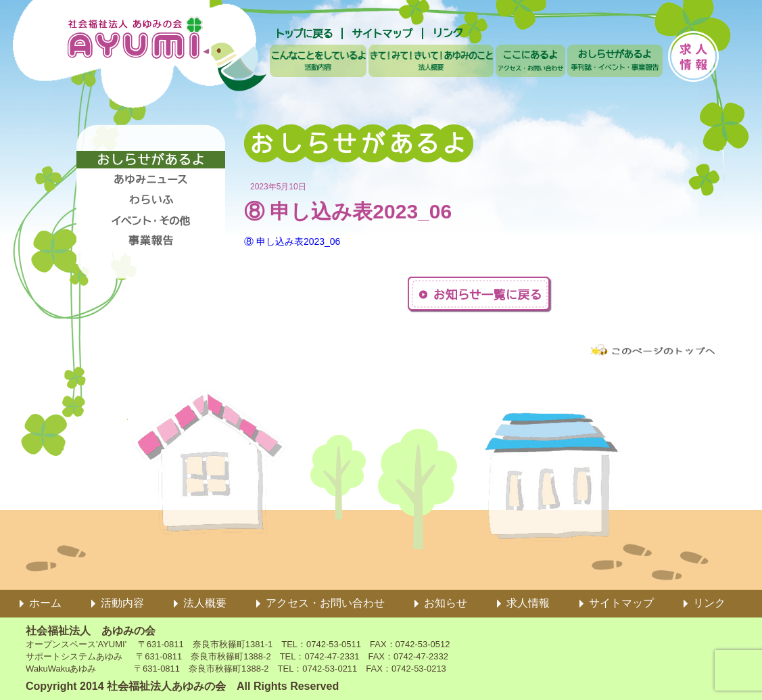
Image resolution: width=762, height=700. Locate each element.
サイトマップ (621, 603)
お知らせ (446, 603)
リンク (709, 603)
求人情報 (528, 603)
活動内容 (122, 603)
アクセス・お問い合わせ (325, 603)
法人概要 (205, 603)
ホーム (45, 603)
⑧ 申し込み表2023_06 (292, 241)
